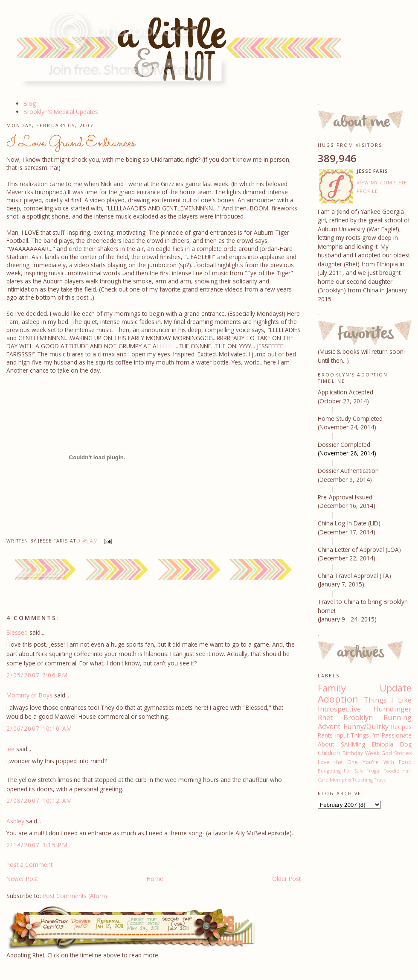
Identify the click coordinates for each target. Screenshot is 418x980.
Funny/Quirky (366, 726)
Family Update (365, 688)
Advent (329, 726)
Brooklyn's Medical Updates (61, 112)
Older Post (286, 879)
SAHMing (353, 744)
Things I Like (388, 700)
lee (10, 749)
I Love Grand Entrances (71, 143)
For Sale (354, 771)
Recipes (401, 727)
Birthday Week (361, 753)
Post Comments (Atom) (75, 896)
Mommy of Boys (29, 695)
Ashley (15, 821)
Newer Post (22, 879)
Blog (30, 104)
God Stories (396, 753)
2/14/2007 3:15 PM (37, 845)
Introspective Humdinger (365, 709)
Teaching (363, 780)
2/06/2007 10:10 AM (39, 728)
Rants (325, 735)
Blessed (17, 632)
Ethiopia (383, 744)
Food (405, 762)
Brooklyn (358, 717)
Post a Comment (29, 865)
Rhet (325, 717)
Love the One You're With (356, 762)
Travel (381, 780)
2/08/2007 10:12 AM (39, 801)
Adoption (338, 699)
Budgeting (329, 771)
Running (398, 717)
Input (342, 735)
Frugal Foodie (383, 771)
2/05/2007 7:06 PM (37, 675)
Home (155, 879)
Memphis (340, 780)
